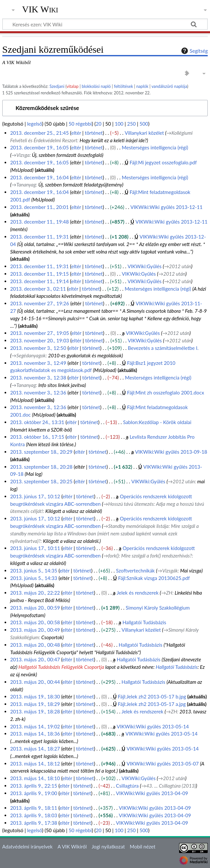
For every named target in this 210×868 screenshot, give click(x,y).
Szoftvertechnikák (135, 571)
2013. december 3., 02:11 (38, 289)
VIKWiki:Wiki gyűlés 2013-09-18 (171, 452)
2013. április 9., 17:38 (34, 823)
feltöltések (124, 86)
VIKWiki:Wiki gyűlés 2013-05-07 (163, 764)
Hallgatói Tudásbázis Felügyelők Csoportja (61, 667)
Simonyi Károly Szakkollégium (158, 608)
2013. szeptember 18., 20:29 (41, 452)
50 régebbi (80, 124)
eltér (76, 133)
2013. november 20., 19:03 (40, 340)
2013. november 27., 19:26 (40, 303)
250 (131, 124)
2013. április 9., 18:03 (34, 815)
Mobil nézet (143, 847)
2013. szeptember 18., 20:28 (41, 467)
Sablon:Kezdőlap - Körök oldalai (157, 422)
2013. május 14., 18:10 (35, 778)
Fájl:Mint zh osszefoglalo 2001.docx (166, 393)
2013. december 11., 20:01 (39, 207)
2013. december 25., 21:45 (39, 133)
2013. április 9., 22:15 (34, 786)
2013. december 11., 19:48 (39, 222)
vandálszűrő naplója (169, 86)
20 (99, 124)
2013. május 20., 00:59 (35, 608)
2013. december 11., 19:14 (39, 281)
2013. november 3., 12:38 (38, 378)
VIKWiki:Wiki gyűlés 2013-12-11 (167, 207)
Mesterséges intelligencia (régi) (155, 147)
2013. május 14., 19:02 (35, 726)
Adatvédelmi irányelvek (28, 847)
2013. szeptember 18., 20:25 (41, 481)
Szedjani (57, 86)
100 (119, 124)
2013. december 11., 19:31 (39, 237)
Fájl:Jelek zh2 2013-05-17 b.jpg (152, 696)
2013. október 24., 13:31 (37, 422)
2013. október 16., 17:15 (37, 437)
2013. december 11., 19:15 (39, 274)
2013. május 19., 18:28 (35, 711)
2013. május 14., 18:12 (35, 764)
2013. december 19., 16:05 (39, 147)
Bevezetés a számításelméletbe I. (163, 348)
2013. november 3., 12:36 (38, 393)
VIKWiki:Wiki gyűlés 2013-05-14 (153, 726)
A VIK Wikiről (72, 847)
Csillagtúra (127, 786)
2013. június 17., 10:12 (35, 496)
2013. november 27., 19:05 (40, 333)
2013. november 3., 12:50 (38, 348)
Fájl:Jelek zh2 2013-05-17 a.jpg (152, 704)
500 (144, 124)
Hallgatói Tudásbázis (144, 622)
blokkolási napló (96, 86)
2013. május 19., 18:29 (35, 704)
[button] (105, 108)
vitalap (72, 86)
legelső (35, 124)
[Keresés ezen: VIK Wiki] (105, 24)
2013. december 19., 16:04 (39, 177)
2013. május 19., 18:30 (35, 696)
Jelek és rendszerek (138, 593)
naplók (142, 86)
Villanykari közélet (144, 133)
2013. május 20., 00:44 (35, 682)
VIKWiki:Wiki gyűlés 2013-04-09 (152, 793)
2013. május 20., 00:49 (35, 630)
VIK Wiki (40, 9)
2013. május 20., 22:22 (35, 593)
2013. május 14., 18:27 (35, 749)
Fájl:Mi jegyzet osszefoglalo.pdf (163, 162)
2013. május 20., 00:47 (35, 659)
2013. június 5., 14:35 (34, 571)
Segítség (194, 51)
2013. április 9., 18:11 (34, 808)
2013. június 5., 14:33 (34, 578)
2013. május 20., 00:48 (35, 645)
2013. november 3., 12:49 (38, 363)
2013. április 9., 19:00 (34, 793)
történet (94, 133)
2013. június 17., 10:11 (35, 548)
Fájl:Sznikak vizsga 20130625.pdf (154, 578)
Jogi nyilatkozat (108, 847)
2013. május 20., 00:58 (35, 622)
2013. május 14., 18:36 (35, 734)
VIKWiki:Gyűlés (145, 266)
